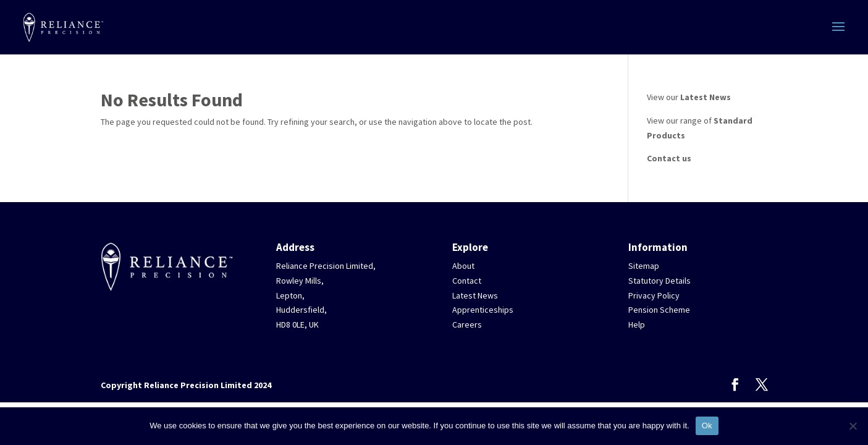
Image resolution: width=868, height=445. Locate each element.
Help (637, 324)
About (463, 266)
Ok (707, 426)
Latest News (706, 97)
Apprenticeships (483, 310)
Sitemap (644, 266)
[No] (853, 426)
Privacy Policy (654, 295)
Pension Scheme (659, 310)
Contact (467, 281)
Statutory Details (659, 281)
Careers (467, 324)
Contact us (669, 158)
